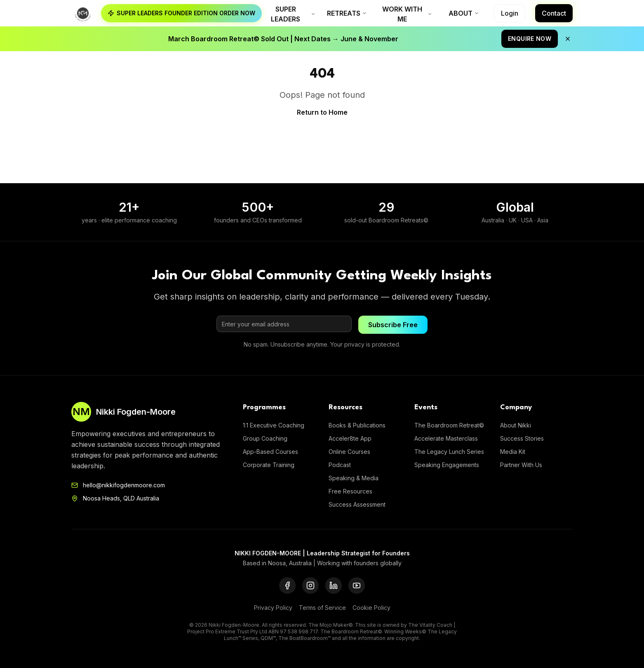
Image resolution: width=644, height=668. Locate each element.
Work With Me (407, 14)
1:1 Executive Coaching (274, 425)
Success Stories (522, 438)
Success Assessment (357, 504)
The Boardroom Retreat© (449, 425)
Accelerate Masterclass (446, 438)
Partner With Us (521, 465)
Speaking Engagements (447, 465)
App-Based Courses (270, 452)
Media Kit (513, 452)
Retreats (347, 13)
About (464, 13)
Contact (554, 13)
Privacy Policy (273, 608)
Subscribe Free (393, 325)
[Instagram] (310, 585)
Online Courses (349, 452)
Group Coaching (265, 438)
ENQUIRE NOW (530, 39)
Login (510, 13)
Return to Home (322, 112)
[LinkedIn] (334, 585)
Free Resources (350, 491)
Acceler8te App (350, 438)
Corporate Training (269, 465)
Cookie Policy (371, 608)
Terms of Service (322, 608)
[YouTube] (357, 585)
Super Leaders (293, 14)
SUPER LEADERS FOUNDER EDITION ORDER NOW (181, 13)
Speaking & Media (354, 478)
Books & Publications (357, 425)
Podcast (340, 465)
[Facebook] (287, 585)
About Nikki (516, 425)
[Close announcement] (568, 39)
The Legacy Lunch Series (449, 452)
